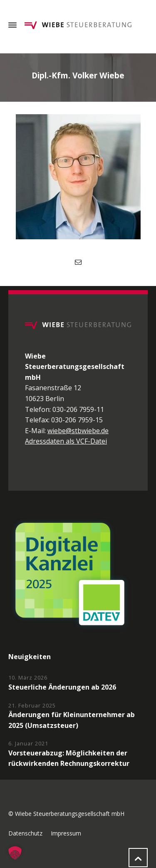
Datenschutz (25, 833)
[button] (15, 853)
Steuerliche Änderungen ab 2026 (62, 687)
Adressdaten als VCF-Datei (66, 441)
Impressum (66, 833)
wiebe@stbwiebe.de (78, 431)
